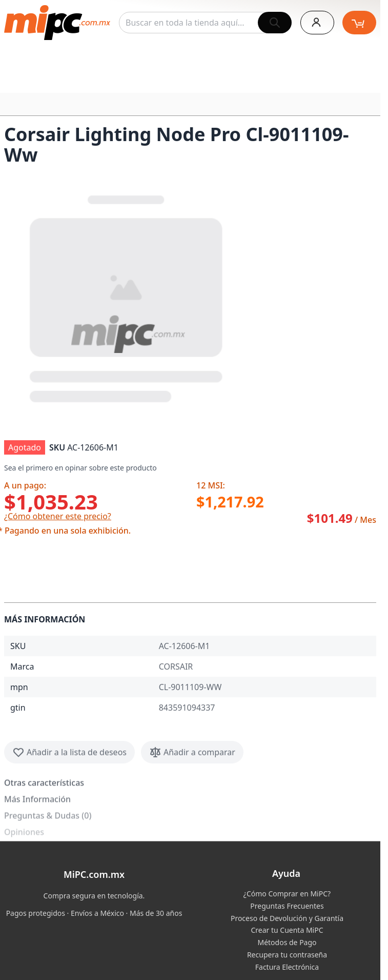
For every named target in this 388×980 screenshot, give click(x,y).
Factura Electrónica (287, 967)
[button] (127, 297)
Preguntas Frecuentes (287, 906)
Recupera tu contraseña (287, 955)
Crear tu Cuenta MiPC (287, 930)
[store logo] (57, 23)
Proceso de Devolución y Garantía (287, 918)
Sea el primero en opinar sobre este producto (80, 468)
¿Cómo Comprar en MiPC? (287, 894)
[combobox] (205, 23)
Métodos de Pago (287, 942)
